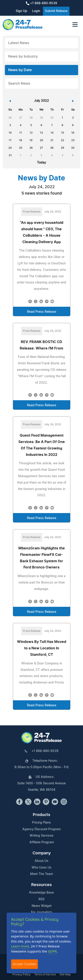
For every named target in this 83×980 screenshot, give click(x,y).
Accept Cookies (24, 964)
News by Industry (23, 57)
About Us (42, 861)
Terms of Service (45, 974)
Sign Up (21, 11)
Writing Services (42, 836)
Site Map (65, 974)
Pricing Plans (41, 823)
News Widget (42, 906)
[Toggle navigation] (75, 24)
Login (36, 11)
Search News (19, 84)
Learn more (20, 946)
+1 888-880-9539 (41, 3)
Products (41, 815)
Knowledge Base (41, 893)
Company (42, 853)
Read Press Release (42, 312)
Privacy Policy (21, 974)
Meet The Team (41, 874)
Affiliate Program (42, 842)
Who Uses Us (42, 868)
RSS (41, 899)
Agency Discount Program (41, 829)
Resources (41, 885)
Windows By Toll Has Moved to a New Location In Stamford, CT (42, 648)
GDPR (52, 951)
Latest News (19, 43)
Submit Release (56, 11)
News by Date (20, 70)
